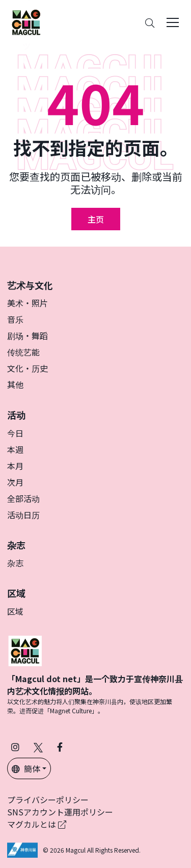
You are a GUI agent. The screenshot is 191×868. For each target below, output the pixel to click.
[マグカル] (25, 649)
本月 (15, 466)
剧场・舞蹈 (28, 335)
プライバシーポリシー (48, 800)
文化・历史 (28, 368)
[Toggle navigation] (173, 22)
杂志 (15, 563)
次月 (15, 482)
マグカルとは (37, 824)
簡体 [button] (26, 768)
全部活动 (23, 498)
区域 (15, 611)
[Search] (150, 23)
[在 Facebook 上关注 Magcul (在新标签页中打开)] (60, 747)
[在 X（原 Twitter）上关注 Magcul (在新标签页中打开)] (38, 747)
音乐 (15, 319)
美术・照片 (28, 303)
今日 (15, 433)
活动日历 (23, 515)
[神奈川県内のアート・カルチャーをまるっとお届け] (26, 22)
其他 (15, 384)
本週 (15, 449)
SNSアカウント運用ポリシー (60, 812)
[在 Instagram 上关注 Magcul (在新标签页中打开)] (15, 747)
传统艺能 (23, 352)
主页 (96, 219)
